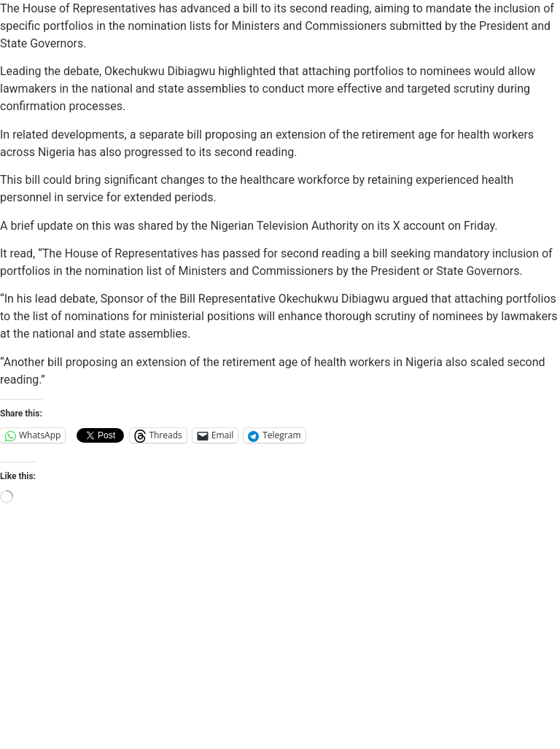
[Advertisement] (280, 640)
